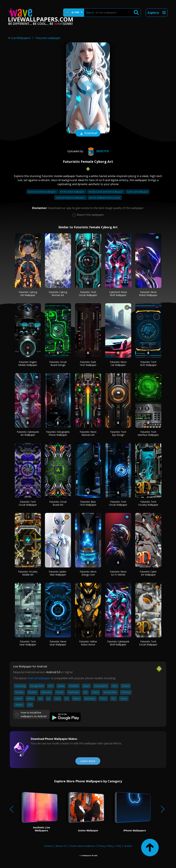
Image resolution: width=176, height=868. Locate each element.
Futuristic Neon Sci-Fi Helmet (118, 573)
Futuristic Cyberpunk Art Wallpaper (28, 433)
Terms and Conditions (82, 846)
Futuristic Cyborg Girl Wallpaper (28, 294)
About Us (61, 846)
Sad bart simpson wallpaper (71, 198)
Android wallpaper (39, 678)
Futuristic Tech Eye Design (118, 433)
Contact (48, 846)
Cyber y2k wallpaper (137, 192)
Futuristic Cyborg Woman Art (58, 294)
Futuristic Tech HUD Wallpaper (148, 363)
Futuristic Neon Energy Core (88, 573)
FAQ (119, 846)
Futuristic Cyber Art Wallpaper (148, 573)
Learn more (88, 761)
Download (88, 133)
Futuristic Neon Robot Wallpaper (148, 294)
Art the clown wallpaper (72, 192)
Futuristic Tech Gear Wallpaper (28, 643)
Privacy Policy (105, 846)
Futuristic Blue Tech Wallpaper (88, 503)
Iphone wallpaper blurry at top (105, 198)
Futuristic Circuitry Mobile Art (28, 573)
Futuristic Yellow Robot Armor (88, 643)
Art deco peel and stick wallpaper (106, 192)
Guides (128, 846)
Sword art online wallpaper (42, 192)
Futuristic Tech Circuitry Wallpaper (148, 503)
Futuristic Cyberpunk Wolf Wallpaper (118, 643)
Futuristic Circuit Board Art (58, 503)
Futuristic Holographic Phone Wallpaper (58, 433)
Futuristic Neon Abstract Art (88, 433)
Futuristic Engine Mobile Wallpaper (28, 363)
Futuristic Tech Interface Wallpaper (148, 433)
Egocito (97, 151)
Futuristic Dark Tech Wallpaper (88, 363)
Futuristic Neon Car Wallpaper (118, 363)
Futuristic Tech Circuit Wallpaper (88, 294)
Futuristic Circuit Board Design (58, 363)
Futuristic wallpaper (48, 38)
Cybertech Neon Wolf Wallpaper (118, 294)
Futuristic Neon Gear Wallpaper (58, 643)
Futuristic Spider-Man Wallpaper (58, 573)
